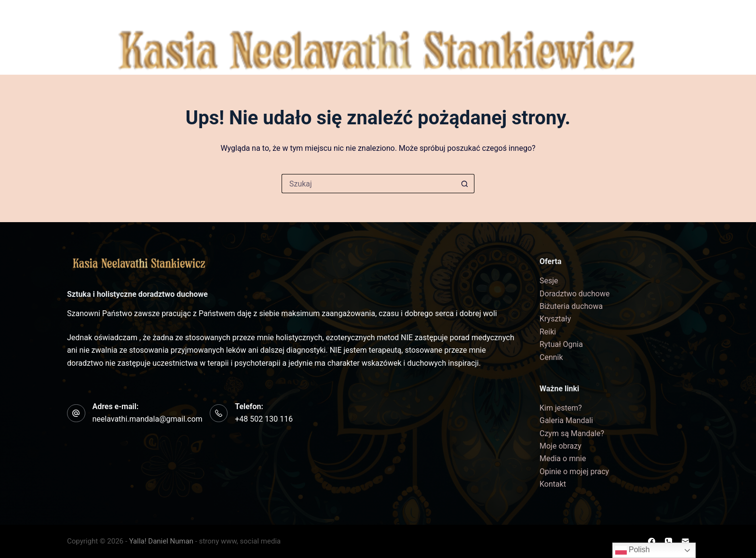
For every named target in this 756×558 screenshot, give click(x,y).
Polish (633, 550)
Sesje (549, 281)
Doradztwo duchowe (574, 294)
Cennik (586, 12)
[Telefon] (669, 50)
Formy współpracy (419, 12)
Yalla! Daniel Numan (162, 541)
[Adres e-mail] (669, 67)
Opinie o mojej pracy (574, 472)
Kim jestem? (143, 12)
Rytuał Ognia (561, 344)
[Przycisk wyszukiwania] (465, 184)
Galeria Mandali (228, 12)
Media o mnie (563, 458)
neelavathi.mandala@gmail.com (148, 419)
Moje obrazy (560, 446)
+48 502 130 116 (264, 419)
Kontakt (631, 12)
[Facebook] (669, 32)
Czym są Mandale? (572, 433)
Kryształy (555, 319)
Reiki (548, 332)
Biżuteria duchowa (517, 12)
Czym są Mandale (319, 12)
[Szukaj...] (368, 184)
